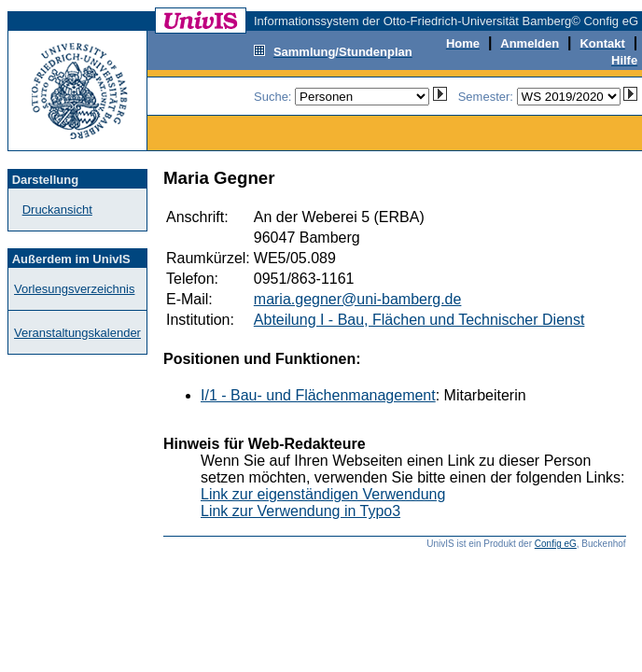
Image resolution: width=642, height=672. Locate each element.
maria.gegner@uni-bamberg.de (358, 299)
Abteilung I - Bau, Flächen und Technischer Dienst (419, 320)
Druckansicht (57, 210)
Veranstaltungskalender (77, 333)
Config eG (556, 544)
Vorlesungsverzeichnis (74, 289)
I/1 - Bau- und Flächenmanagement (318, 395)
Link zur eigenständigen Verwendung (323, 494)
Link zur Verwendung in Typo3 (300, 511)
